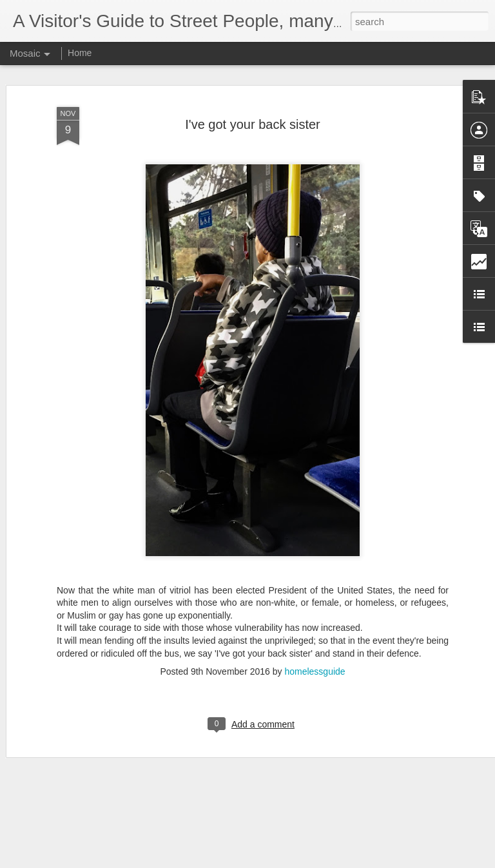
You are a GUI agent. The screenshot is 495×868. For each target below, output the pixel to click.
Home (80, 53)
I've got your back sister (252, 107)
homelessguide (315, 654)
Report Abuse (326, 861)
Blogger (288, 861)
